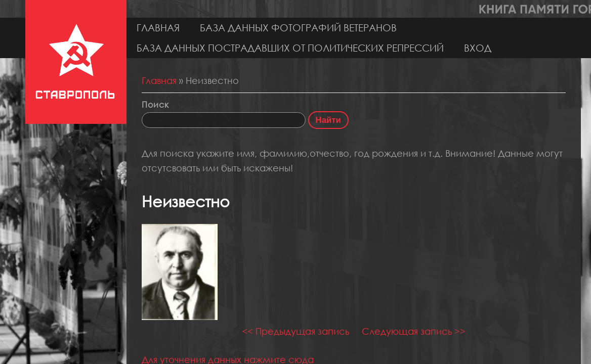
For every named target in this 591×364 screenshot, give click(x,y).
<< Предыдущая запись (296, 331)
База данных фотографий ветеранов (298, 28)
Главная (158, 28)
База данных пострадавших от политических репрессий (290, 48)
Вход (478, 48)
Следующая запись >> (414, 331)
